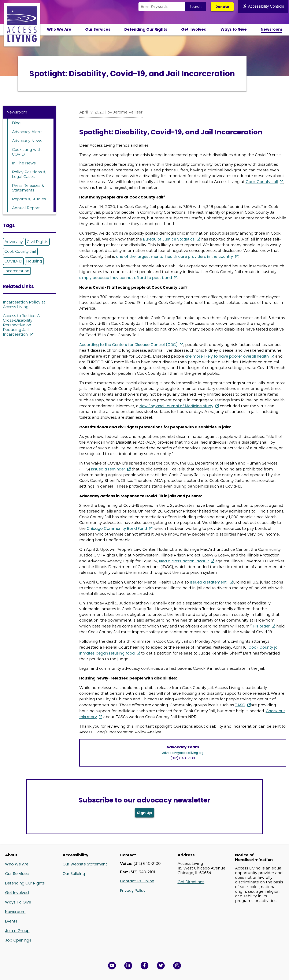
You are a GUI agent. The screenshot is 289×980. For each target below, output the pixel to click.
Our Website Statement (85, 864)
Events (11, 921)
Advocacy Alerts (27, 132)
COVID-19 (13, 261)
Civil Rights (38, 242)
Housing (34, 261)
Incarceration (17, 271)
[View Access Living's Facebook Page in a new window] (144, 966)
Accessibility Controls (263, 6)
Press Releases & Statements (28, 188)
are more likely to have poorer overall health (227, 356)
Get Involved (194, 29)
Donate (222, 7)
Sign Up (144, 813)
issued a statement (209, 582)
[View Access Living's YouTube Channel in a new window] (112, 966)
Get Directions (191, 882)
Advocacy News (27, 141)
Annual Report (26, 208)
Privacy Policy (133, 890)
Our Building (74, 874)
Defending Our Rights (146, 29)
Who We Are (59, 29)
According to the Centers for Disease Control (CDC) (129, 345)
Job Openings (18, 940)
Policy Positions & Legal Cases (29, 174)
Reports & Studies (29, 199)
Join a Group (17, 931)
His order (261, 626)
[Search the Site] (162, 7)
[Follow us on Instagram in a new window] (177, 966)
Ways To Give (18, 902)
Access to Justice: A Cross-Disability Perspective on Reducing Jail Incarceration (21, 325)
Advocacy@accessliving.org (183, 753)
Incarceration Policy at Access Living (24, 305)
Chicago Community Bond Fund (117, 528)
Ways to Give (234, 29)
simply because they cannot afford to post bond (126, 278)
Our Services (98, 29)
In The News (24, 163)
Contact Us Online (137, 881)
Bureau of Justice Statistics (169, 239)
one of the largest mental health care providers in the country (175, 256)
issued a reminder (108, 469)
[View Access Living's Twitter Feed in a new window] (161, 966)
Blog (16, 123)
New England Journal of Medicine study (176, 406)
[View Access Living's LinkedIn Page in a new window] (128, 966)
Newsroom (271, 29)
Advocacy (14, 242)
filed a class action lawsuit (184, 561)
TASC (240, 705)
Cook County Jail (20, 251)
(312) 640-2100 (183, 758)
